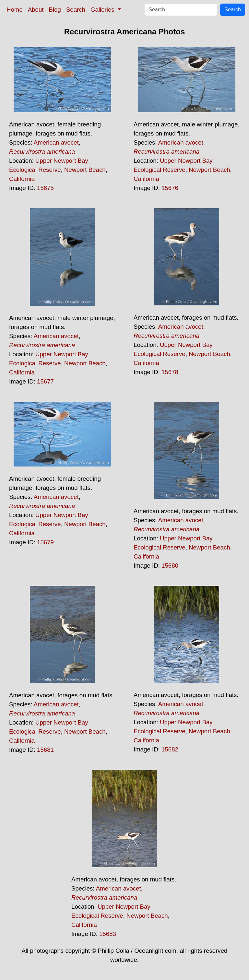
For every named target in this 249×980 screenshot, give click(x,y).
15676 (170, 188)
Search (76, 10)
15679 (45, 542)
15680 (170, 566)
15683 (108, 934)
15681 (45, 750)
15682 (170, 749)
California (22, 179)
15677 (45, 381)
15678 (170, 372)
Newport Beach (85, 170)
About (36, 10)
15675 (45, 188)
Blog (55, 10)
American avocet (56, 142)
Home (15, 10)
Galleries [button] (103, 10)
